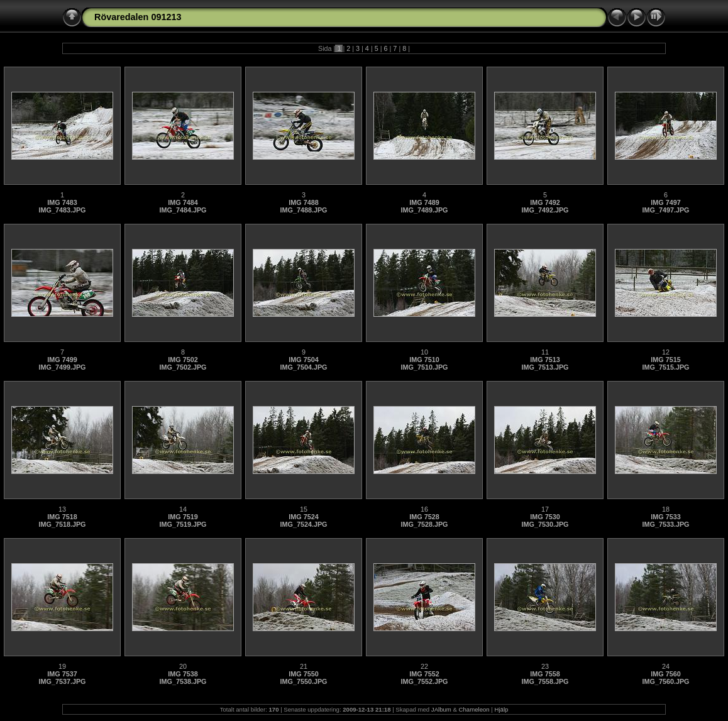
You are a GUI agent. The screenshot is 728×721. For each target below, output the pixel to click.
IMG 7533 (665, 517)
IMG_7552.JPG (424, 681)
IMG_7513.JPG (545, 367)
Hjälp (502, 709)
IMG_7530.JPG (545, 524)
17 (545, 509)
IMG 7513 (545, 360)
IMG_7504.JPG (303, 367)
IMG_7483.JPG (62, 210)
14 (183, 509)
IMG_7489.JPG (424, 210)
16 (424, 509)
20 (183, 666)
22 (424, 666)
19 (62, 666)
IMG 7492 (545, 202)
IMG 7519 (183, 517)
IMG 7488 (303, 202)
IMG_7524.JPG (303, 524)
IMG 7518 (62, 517)
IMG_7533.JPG (665, 524)
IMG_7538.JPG (183, 681)
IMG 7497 (665, 202)
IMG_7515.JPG (665, 367)
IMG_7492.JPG (545, 210)
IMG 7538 (183, 674)
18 (666, 509)
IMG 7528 (424, 517)
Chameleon (474, 709)
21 (304, 666)
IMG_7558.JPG (545, 681)
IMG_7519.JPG (183, 524)
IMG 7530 (545, 517)
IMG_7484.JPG (183, 210)
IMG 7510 (424, 360)
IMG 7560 (665, 674)
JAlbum (441, 709)
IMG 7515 (665, 360)
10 (424, 352)
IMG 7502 (183, 360)
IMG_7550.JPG (303, 681)
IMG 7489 (424, 202)
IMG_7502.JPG (183, 367)
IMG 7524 (303, 517)
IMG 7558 (545, 674)
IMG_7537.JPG (62, 681)
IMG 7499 (62, 360)
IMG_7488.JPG (303, 210)
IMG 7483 (62, 202)
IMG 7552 (424, 674)
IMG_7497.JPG (665, 210)
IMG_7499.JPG (62, 367)
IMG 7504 (303, 360)
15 (304, 509)
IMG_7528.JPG (424, 524)
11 (545, 352)
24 (666, 666)
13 (62, 509)
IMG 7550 (303, 674)
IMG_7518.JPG (62, 524)
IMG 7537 (62, 674)
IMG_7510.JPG (424, 367)
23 (545, 666)
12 (666, 352)
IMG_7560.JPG (665, 681)
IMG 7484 (183, 202)
